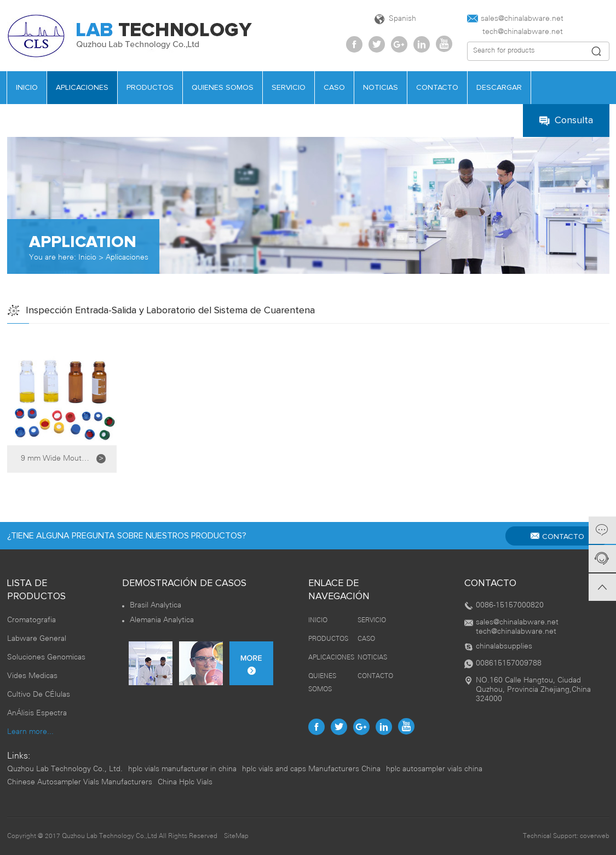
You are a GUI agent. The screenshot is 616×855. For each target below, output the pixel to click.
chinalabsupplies (504, 647)
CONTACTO (437, 88)
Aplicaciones (127, 258)
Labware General (37, 639)
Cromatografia (31, 620)
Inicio (87, 258)
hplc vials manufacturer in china (182, 769)
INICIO (27, 88)
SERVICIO (289, 88)
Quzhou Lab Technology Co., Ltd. (65, 769)
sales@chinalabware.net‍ (515, 19)
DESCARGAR (499, 88)
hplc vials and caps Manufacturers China (311, 769)
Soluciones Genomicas (46, 658)
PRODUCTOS (150, 88)
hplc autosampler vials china (434, 769)
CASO (334, 88)
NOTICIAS (381, 88)
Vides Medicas (32, 676)
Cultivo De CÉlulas (39, 695)
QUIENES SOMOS (223, 88)
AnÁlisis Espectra (37, 713)
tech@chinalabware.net (515, 32)
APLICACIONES (82, 88)
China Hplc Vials (185, 782)
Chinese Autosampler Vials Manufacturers (80, 782)
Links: (19, 756)
